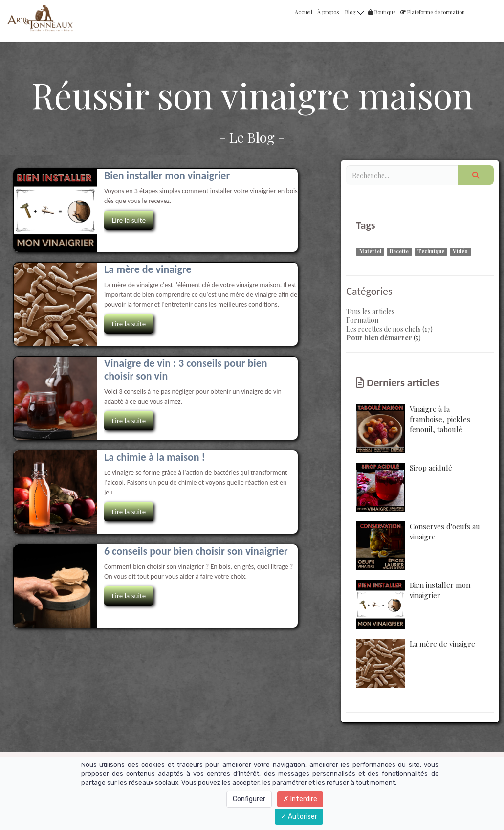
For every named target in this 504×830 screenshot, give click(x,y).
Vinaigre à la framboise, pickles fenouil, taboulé (413, 428)
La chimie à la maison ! (155, 457)
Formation (362, 320)
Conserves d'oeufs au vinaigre (418, 546)
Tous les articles (370, 311)
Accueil (304, 12)
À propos (328, 12)
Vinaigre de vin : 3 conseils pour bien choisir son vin (186, 370)
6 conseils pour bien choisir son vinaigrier (196, 551)
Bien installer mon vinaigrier (167, 175)
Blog (355, 11)
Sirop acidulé (404, 487)
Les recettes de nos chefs (383, 329)
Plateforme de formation (433, 12)
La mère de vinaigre (148, 269)
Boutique (382, 12)
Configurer (249, 799)
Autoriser (299, 817)
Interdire (300, 799)
